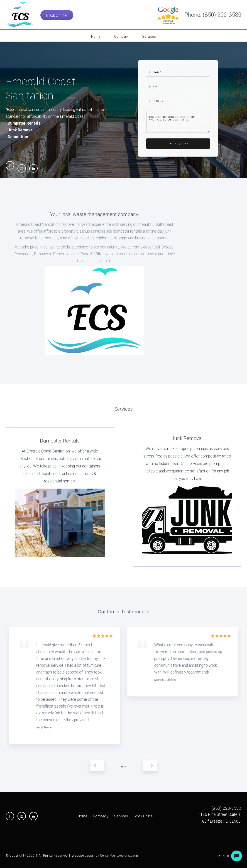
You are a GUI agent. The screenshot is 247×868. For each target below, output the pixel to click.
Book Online (143, 816)
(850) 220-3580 (226, 808)
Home (82, 816)
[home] (20, 15)
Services (121, 816)
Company (101, 816)
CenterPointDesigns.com (119, 856)
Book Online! (57, 15)
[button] (97, 766)
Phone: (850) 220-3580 (213, 15)
